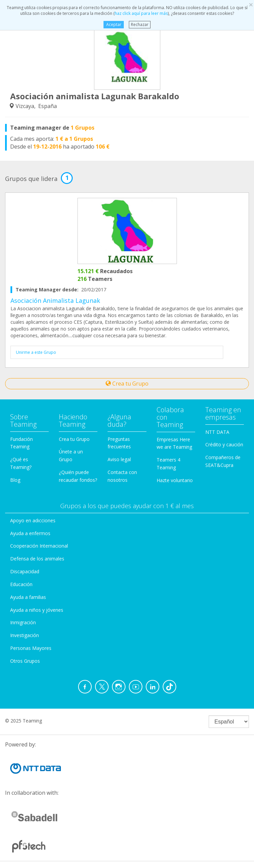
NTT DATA (217, 432)
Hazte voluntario (175, 480)
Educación (21, 584)
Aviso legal (119, 459)
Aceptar (114, 24)
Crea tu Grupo (127, 384)
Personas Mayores (31, 648)
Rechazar (140, 24)
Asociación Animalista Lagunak (55, 300)
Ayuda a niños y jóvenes (37, 610)
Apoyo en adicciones (33, 520)
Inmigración (23, 622)
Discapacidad (25, 571)
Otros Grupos (25, 661)
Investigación (25, 635)
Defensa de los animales (37, 559)
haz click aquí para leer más (141, 13)
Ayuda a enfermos (30, 533)
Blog (15, 480)
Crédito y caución (224, 444)
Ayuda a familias (28, 597)
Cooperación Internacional (39, 546)
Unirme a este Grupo (36, 352)
